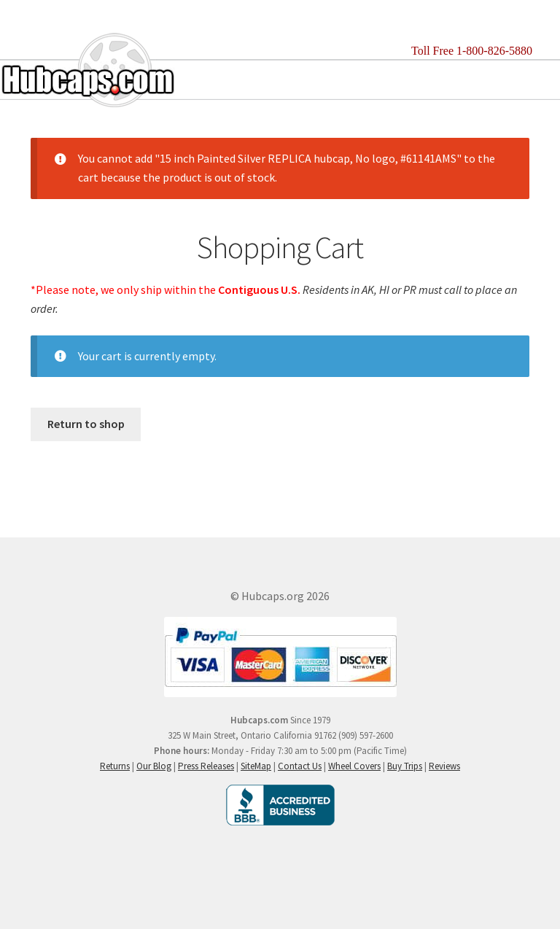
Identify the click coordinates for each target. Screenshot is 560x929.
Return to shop (86, 424)
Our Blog (154, 766)
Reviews (444, 766)
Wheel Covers (354, 766)
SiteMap (256, 766)
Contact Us (300, 766)
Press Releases (206, 766)
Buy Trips (405, 766)
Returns (115, 766)
